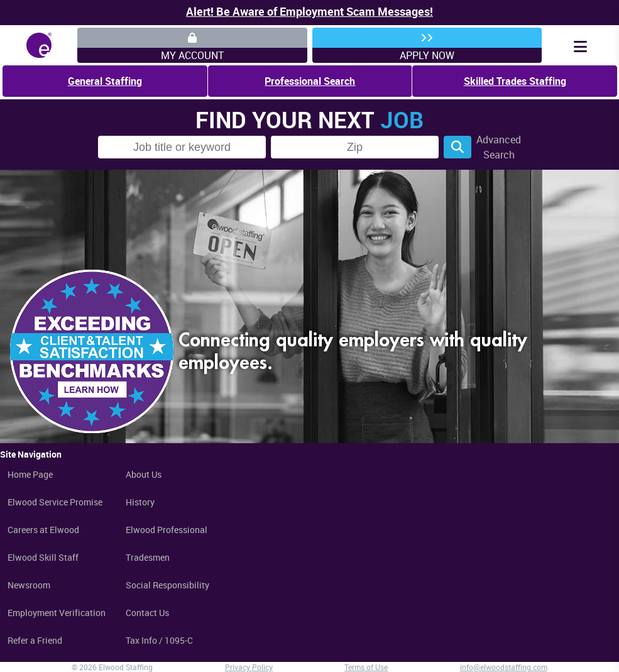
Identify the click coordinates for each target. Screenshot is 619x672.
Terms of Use (366, 667)
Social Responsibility (167, 585)
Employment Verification (57, 613)
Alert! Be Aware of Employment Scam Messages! (309, 11)
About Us (144, 474)
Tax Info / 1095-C (159, 640)
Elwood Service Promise (55, 502)
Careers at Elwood (43, 530)
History (140, 502)
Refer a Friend (35, 640)
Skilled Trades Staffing (515, 81)
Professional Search (310, 81)
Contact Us (147, 613)
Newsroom (29, 585)
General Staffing (105, 81)
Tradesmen (148, 557)
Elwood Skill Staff (43, 557)
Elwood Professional (167, 530)
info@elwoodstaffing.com (504, 667)
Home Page (30, 474)
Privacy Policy (249, 667)
